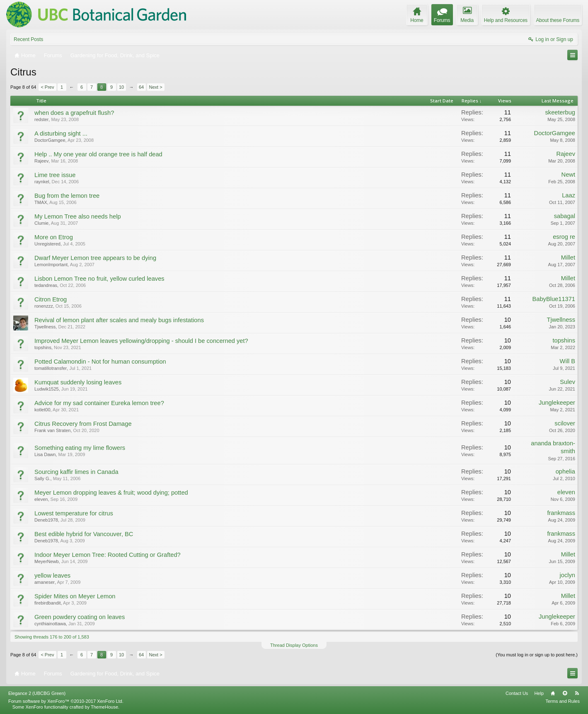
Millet (568, 257)
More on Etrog (54, 237)
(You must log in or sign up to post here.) (537, 655)
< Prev (47, 87)
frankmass (561, 513)
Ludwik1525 (47, 389)
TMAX (41, 202)
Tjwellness (45, 327)
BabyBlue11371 (554, 299)
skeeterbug (560, 112)
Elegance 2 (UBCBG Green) (37, 693)
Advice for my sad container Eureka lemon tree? (99, 403)
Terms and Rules (563, 701)
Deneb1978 (46, 520)
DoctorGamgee (50, 140)
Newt (568, 175)
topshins (43, 347)
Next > (156, 87)
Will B (567, 361)
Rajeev (41, 161)
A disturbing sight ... (61, 134)
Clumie (41, 223)
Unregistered (47, 244)
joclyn (567, 575)
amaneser (45, 582)
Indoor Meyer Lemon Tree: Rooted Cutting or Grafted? (108, 555)
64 (141, 87)
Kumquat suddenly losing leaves (78, 382)
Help (539, 693)
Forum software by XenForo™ (66, 701)
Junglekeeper (557, 403)
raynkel (42, 182)
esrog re (564, 237)
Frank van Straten (52, 430)
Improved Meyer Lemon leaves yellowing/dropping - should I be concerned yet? (141, 341)
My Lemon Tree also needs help (78, 216)
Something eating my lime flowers (80, 448)
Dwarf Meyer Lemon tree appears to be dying (95, 258)
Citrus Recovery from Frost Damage (83, 424)
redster (41, 119)
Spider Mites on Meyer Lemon (75, 596)
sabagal (565, 216)
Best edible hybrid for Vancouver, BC (84, 534)
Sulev (567, 382)
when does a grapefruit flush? (74, 113)
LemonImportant (51, 265)
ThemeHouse (104, 707)
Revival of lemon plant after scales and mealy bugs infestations (119, 320)
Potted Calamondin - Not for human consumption (100, 362)
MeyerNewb (47, 561)
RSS (577, 693)
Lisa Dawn (45, 454)
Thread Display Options (294, 645)
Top (565, 693)
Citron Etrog (51, 299)
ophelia (565, 471)
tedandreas (46, 285)
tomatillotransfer (51, 368)
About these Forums (558, 20)
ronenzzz (44, 306)
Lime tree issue (55, 175)
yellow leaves (52, 576)
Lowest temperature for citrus (74, 513)
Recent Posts (28, 39)
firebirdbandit (48, 603)
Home (553, 693)
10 (121, 87)
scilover (565, 423)
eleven (41, 499)
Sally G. (42, 478)
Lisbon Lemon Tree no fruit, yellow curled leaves (99, 279)
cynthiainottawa (50, 624)
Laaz (569, 195)
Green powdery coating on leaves (80, 617)
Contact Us (517, 693)
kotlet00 (42, 410)
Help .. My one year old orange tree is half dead (98, 154)
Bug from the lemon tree (67, 196)
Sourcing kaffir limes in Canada (76, 472)
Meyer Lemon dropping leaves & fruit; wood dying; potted (111, 493)
